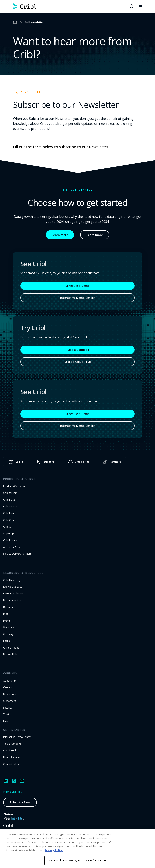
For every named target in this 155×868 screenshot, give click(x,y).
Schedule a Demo (77, 286)
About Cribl (10, 681)
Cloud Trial (9, 751)
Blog (6, 614)
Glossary (8, 634)
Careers (8, 687)
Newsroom (10, 694)
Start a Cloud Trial (78, 362)
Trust (6, 714)
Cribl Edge (9, 500)
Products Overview (14, 486)
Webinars (9, 627)
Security (8, 708)
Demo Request (12, 757)
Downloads (10, 607)
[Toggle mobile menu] (140, 6)
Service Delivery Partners (17, 554)
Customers (9, 701)
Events (7, 621)
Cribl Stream (10, 493)
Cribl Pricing (10, 540)
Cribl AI (7, 527)
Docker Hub (10, 654)
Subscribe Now (20, 802)
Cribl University (12, 580)
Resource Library (13, 594)
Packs (6, 641)
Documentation (12, 600)
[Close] (149, 835)
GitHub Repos (11, 648)
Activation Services (14, 547)
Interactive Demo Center (77, 298)
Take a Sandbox (78, 350)
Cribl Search (10, 507)
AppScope (9, 534)
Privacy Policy (54, 850)
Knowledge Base (13, 587)
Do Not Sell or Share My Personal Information (76, 860)
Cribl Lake (9, 513)
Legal (6, 721)
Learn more (60, 235)
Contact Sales (11, 764)
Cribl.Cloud (10, 520)
